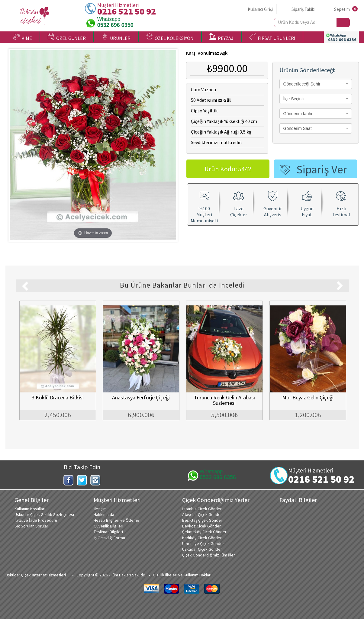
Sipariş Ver (322, 169)
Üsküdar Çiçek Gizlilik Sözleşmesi (44, 514)
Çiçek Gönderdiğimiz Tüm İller (209, 555)
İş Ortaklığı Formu (109, 538)
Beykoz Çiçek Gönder (201, 526)
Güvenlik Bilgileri (108, 526)
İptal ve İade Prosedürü (36, 520)
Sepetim (342, 9)
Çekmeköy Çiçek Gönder (204, 532)
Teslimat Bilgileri (108, 532)
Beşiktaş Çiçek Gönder (202, 520)
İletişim (100, 509)
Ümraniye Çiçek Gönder (203, 543)
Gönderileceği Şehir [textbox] (302, 84)
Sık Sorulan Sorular (31, 526)
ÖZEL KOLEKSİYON (170, 37)
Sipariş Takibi (303, 9)
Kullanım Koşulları (30, 509)
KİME (23, 37)
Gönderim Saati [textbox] (298, 128)
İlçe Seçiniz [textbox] (294, 99)
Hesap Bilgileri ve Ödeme (116, 520)
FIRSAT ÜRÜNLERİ (272, 37)
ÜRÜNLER (116, 37)
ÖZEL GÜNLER (67, 37)
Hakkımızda (104, 514)
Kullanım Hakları (198, 575)
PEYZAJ (221, 37)
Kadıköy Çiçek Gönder (202, 538)
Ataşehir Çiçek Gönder (202, 514)
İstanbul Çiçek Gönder (202, 509)
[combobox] (316, 84)
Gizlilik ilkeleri (165, 575)
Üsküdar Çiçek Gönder (202, 549)
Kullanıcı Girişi (260, 9)
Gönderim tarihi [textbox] (298, 114)
